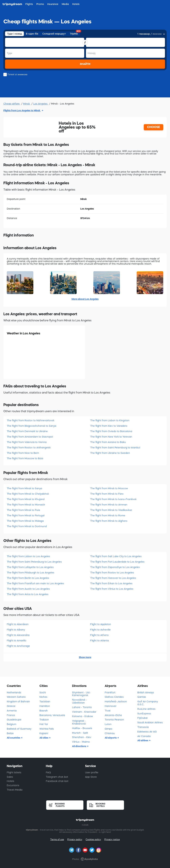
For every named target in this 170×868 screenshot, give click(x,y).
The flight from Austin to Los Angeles (28, 589)
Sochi (43, 693)
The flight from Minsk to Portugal (26, 515)
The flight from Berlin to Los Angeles (28, 578)
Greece (11, 706)
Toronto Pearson (114, 720)
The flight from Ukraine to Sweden (110, 453)
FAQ (48, 772)
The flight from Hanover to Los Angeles (113, 578)
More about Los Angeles (85, 299)
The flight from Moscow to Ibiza (25, 458)
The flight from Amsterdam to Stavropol (30, 437)
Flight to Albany (16, 630)
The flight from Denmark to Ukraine (27, 431)
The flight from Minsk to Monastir (26, 505)
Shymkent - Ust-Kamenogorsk (81, 694)
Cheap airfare (12, 104)
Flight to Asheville (100, 630)
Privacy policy (75, 839)
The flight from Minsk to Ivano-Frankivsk (113, 499)
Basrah (44, 711)
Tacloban (45, 701)
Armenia (12, 711)
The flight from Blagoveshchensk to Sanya (31, 426)
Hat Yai (44, 724)
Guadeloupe (14, 720)
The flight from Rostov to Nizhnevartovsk (31, 420)
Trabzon (44, 720)
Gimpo (109, 729)
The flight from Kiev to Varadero (109, 426)
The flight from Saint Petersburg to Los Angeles (34, 562)
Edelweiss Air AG (147, 732)
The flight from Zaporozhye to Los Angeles (115, 567)
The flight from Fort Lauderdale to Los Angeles (117, 562)
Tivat (108, 711)
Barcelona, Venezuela (52, 715)
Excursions (13, 785)
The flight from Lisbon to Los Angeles (28, 556)
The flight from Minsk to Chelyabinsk (28, 494)
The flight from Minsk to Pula (23, 510)
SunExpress (144, 714)
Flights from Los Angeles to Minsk (22, 110)
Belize (10, 733)
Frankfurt (110, 693)
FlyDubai (142, 718)
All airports (111, 738)
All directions (79, 746)
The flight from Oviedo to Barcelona (111, 431)
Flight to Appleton (101, 624)
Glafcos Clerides (114, 697)
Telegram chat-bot (57, 777)
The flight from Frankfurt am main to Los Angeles (35, 583)
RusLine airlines (146, 709)
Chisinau (110, 733)
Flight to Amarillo (16, 640)
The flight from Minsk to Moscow (109, 488)
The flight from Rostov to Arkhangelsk (29, 448)
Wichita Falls (47, 729)
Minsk (27, 104)
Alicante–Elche (113, 715)
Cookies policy (93, 839)
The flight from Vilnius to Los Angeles (112, 589)
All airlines (143, 740)
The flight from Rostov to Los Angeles (112, 573)
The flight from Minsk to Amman (109, 505)
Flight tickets (14, 772)
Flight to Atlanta (99, 640)
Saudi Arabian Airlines (150, 722)
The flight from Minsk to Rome (108, 515)
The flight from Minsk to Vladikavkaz (111, 510)
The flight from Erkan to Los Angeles (111, 583)
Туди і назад (14, 34)
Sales (10, 777)
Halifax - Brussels (82, 728)
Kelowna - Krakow (82, 716)
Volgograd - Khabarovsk (79, 722)
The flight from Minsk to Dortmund (27, 526)
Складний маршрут (54, 34)
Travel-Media (15, 790)
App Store (91, 777)
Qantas (142, 697)
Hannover (111, 706)
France (11, 715)
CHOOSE (154, 127)
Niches (43, 697)
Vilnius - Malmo (81, 742)
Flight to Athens (99, 635)
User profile (92, 772)
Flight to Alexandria (18, 635)
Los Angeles (41, 104)
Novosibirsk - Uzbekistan (80, 701)
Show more (85, 657)
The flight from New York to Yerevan (111, 437)
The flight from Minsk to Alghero (109, 521)
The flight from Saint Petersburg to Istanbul (115, 448)
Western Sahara (16, 697)
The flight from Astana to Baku (108, 442)
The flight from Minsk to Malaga (25, 521)
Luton (108, 724)
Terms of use (57, 839)
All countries (14, 738)
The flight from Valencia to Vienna (27, 442)
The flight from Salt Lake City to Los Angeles (116, 556)
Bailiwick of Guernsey (19, 729)
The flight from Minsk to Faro (107, 494)
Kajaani (44, 733)
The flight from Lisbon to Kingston (110, 420)
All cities (44, 738)
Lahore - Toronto (82, 707)
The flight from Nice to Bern (23, 453)
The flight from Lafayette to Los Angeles (30, 567)
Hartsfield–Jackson (116, 701)
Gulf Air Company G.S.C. (148, 703)
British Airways (146, 693)
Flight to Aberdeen (18, 624)
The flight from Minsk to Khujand (26, 499)
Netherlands (14, 693)
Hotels (10, 781)
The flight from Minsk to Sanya (24, 488)
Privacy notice (112, 839)
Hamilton (45, 706)
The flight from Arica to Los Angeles (28, 594)
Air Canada (144, 736)
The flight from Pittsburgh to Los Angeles (31, 573)
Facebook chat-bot (57, 781)
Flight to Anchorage (18, 646)
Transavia (143, 727)
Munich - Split (80, 733)
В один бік (32, 34)
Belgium (12, 724)
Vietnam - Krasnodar (84, 712)
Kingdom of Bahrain (18, 701)
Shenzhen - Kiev (82, 737)
